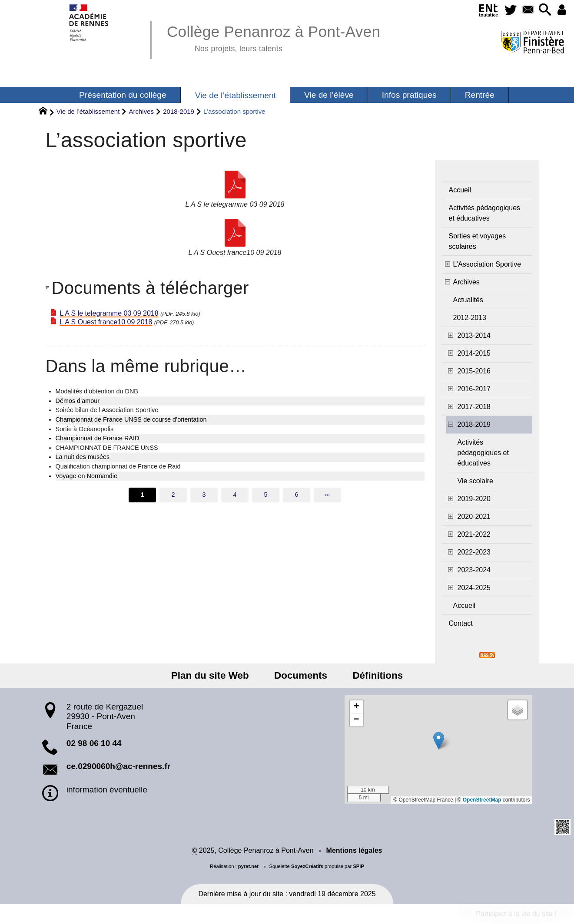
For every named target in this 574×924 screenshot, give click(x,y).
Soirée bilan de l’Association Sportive (107, 410)
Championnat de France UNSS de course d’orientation (131, 419)
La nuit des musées (83, 457)
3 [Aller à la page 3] (204, 495)
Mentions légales (354, 850)
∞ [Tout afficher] (327, 495)
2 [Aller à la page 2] (173, 495)
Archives (142, 111)
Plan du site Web (213, 675)
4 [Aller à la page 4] (235, 495)
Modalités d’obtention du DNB (97, 391)
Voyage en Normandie (86, 476)
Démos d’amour (78, 401)
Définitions (375, 675)
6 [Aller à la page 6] (296, 495)
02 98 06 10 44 (94, 743)
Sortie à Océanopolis (85, 429)
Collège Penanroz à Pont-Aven (274, 37)
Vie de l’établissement (88, 111)
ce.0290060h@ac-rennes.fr (118, 766)
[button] (543, 10)
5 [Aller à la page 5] (265, 495)
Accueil (460, 190)
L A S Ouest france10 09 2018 (106, 322)
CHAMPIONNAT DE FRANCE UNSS (107, 448)
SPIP (358, 866)
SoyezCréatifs (307, 866)
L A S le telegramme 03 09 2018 (109, 313)
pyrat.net (248, 866)
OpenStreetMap (482, 800)
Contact (461, 623)
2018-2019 (179, 111)
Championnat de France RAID (98, 438)
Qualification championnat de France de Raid (118, 466)
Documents (301, 675)
